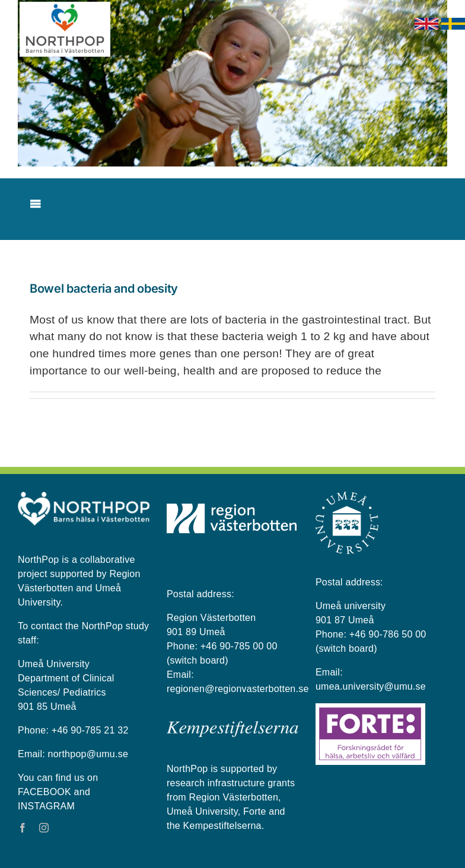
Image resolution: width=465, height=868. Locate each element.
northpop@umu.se (88, 754)
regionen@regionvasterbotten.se (238, 689)
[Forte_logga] (370, 708)
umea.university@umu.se (371, 686)
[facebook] (23, 828)
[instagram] (44, 828)
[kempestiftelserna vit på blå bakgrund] (232, 726)
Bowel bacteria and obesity (104, 289)
